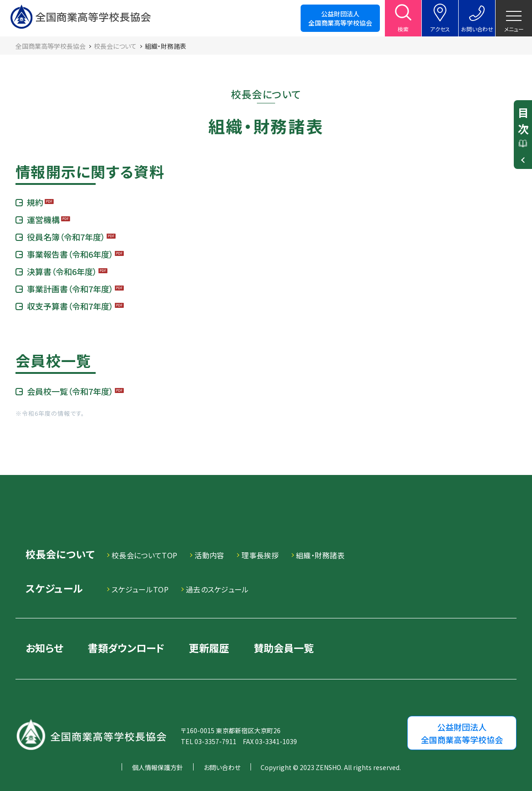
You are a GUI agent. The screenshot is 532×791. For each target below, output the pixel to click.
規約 (35, 202)
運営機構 (43, 219)
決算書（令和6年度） (62, 271)
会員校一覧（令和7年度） (70, 391)
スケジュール (54, 589)
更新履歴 (209, 648)
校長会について (60, 555)
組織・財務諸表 (320, 555)
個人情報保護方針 (158, 767)
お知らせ (44, 648)
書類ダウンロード (126, 648)
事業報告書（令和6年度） (70, 254)
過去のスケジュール (217, 589)
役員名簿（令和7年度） (66, 237)
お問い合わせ (222, 767)
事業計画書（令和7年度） (70, 289)
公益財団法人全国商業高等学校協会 (340, 18)
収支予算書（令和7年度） (70, 306)
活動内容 (209, 555)
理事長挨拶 (260, 555)
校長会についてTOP (144, 555)
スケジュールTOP (140, 589)
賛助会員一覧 (284, 648)
